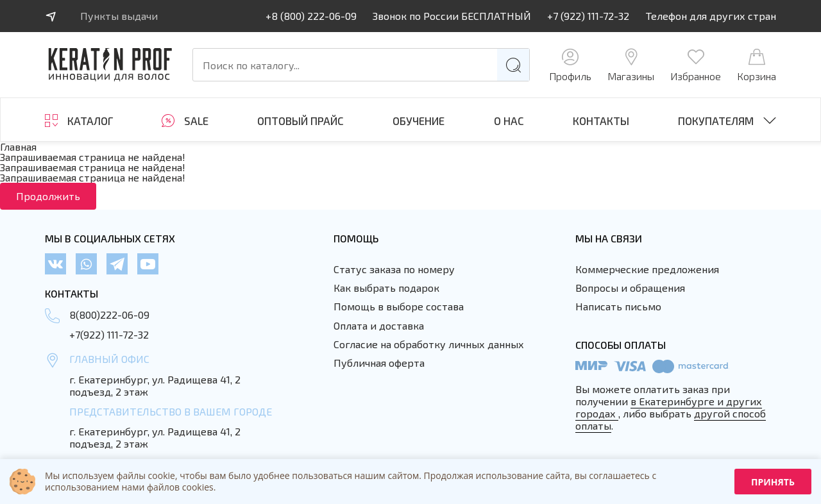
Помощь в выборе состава (399, 306)
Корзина (757, 65)
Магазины (631, 65)
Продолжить (48, 196)
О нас (509, 121)
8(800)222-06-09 (109, 315)
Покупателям (716, 121)
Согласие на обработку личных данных (429, 344)
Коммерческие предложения (647, 269)
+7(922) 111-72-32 (109, 334)
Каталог (90, 121)
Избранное (696, 65)
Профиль (570, 65)
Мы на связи (609, 238)
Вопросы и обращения (630, 288)
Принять (773, 482)
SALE (196, 121)
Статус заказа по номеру (394, 269)
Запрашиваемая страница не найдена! (93, 157)
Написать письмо (618, 306)
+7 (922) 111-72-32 (588, 16)
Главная (18, 147)
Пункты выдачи (119, 16)
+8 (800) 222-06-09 (311, 16)
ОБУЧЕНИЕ (419, 121)
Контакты (601, 121)
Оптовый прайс (300, 121)
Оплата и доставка (379, 325)
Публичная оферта (379, 363)
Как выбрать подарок (386, 288)
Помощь (356, 238)
